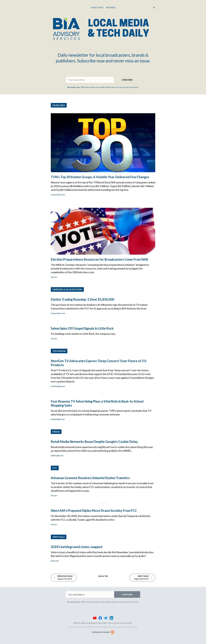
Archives (111, 8)
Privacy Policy (127, 623)
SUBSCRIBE (127, 80)
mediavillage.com (58, 419)
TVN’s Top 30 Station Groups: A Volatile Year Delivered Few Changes (100, 177)
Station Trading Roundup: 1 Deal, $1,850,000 (82, 299)
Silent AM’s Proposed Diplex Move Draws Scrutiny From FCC (94, 511)
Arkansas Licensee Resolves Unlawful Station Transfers (90, 478)
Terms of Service (127, 627)
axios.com (55, 561)
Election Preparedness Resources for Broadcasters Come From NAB (99, 259)
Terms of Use (114, 623)
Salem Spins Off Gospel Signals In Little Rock (82, 328)
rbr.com (54, 277)
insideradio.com (57, 455)
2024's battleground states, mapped (76, 547)
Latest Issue (97, 8)
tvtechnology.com (58, 386)
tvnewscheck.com (58, 195)
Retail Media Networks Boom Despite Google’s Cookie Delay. (95, 442)
